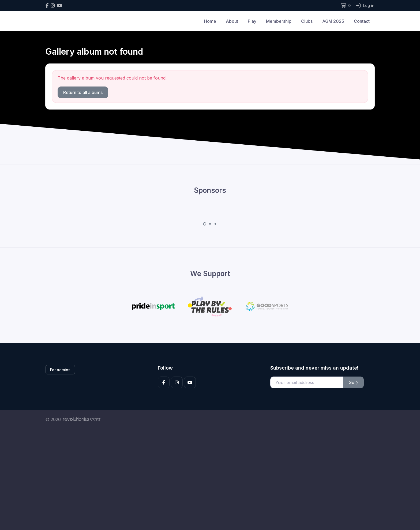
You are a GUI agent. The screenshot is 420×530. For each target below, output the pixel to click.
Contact (362, 21)
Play (252, 21)
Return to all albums (83, 92)
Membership (279, 21)
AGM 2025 (333, 21)
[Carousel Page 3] (215, 224)
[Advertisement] (206, 480)
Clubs (307, 21)
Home (210, 21)
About (232, 21)
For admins (60, 370)
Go (353, 382)
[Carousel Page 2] (210, 224)
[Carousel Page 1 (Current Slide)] (205, 224)
